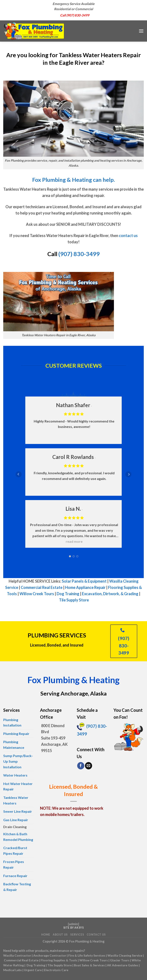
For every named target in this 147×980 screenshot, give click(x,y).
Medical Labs (13, 970)
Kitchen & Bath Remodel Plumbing (18, 837)
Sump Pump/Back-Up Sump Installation (18, 761)
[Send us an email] (89, 766)
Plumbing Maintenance (14, 745)
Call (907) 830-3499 (75, 15)
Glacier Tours (120, 960)
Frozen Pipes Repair (14, 864)
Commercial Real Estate (42, 587)
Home (46, 935)
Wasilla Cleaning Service (125, 955)
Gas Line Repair (16, 820)
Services (77, 935)
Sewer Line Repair (18, 811)
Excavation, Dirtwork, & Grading (110, 594)
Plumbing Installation (12, 722)
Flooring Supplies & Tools (59, 960)
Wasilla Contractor (17, 955)
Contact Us (96, 935)
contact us (128, 236)
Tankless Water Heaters (16, 800)
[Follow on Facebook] (81, 766)
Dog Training (68, 594)
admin (73, 924)
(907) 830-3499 (79, 254)
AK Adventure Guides (123, 965)
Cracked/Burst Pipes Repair (15, 851)
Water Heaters (15, 775)
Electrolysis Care (56, 970)
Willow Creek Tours (37, 594)
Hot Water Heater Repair (18, 786)
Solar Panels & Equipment (84, 581)
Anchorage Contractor (50, 955)
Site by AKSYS (74, 928)
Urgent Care (33, 970)
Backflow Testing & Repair (17, 887)
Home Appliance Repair (85, 587)
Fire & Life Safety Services (87, 955)
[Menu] (141, 31)
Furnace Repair (15, 876)
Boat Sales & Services (89, 965)
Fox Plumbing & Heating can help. (73, 180)
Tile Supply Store (74, 600)
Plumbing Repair (16, 734)
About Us (60, 935)
